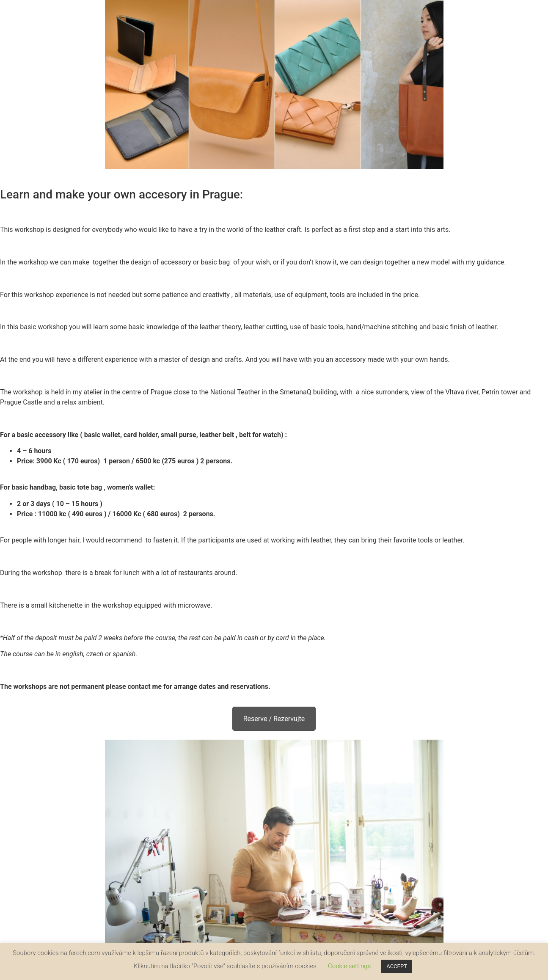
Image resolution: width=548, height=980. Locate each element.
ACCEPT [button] (397, 966)
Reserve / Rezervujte (274, 719)
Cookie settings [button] (349, 966)
